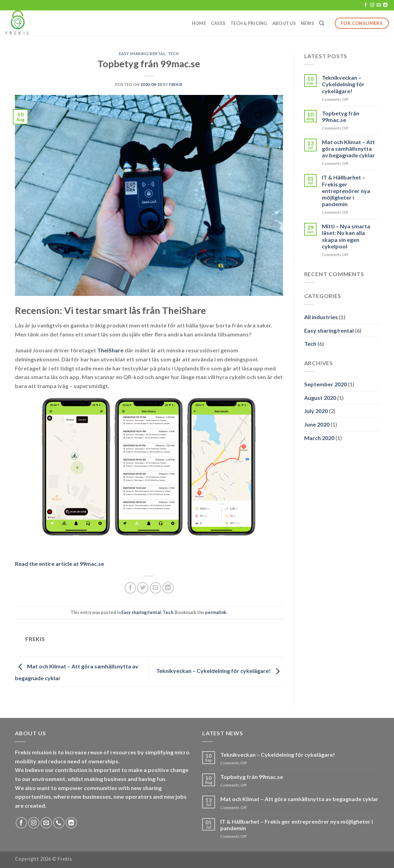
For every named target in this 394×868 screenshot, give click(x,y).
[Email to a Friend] (156, 588)
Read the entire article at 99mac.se (59, 564)
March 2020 (319, 438)
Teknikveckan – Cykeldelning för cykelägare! (220, 671)
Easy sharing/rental (142, 54)
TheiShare (110, 350)
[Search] (322, 23)
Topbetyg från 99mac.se (341, 116)
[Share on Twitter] (143, 588)
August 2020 (320, 398)
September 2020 (326, 384)
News (307, 23)
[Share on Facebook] (130, 588)
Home (199, 23)
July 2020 (316, 411)
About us (284, 23)
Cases (218, 23)
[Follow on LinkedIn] (385, 5)
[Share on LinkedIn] (168, 588)
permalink (216, 612)
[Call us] (59, 823)
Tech (173, 54)
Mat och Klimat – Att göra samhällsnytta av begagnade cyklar (348, 148)
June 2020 (317, 424)
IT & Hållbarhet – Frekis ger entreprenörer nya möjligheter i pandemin (346, 191)
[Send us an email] (379, 5)
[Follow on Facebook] (366, 5)
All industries (321, 317)
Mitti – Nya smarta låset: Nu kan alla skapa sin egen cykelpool (346, 236)
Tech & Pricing (249, 23)
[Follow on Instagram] (372, 5)
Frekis (176, 84)
